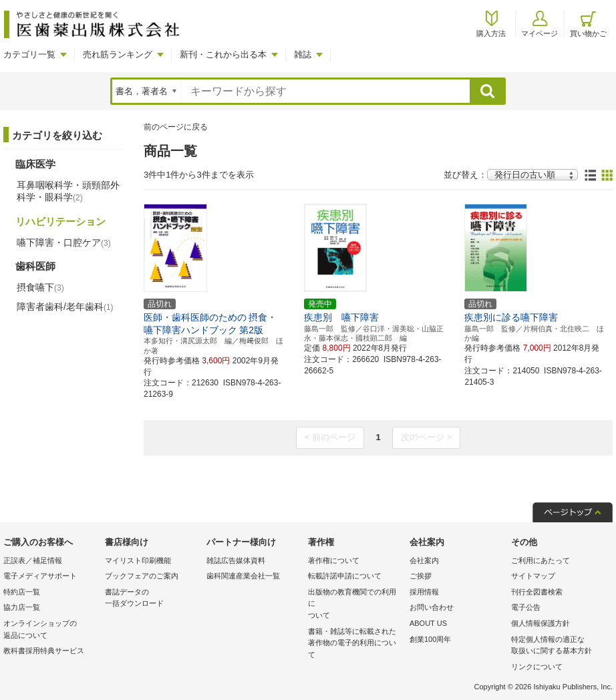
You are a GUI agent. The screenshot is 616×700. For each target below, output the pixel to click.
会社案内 (424, 560)
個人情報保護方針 (541, 623)
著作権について (334, 560)
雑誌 (303, 54)
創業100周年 (430, 639)
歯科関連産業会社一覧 (243, 576)
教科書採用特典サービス (44, 651)
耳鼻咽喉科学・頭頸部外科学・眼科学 (68, 191)
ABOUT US (428, 623)
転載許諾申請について (345, 576)
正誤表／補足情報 (33, 560)
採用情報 (424, 592)
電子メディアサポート (40, 576)
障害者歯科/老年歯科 (65, 307)
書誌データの (152, 599)
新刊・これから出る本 (223, 54)
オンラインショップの (51, 630)
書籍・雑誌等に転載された (355, 644)
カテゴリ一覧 (29, 54)
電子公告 (526, 607)
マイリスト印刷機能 (138, 560)
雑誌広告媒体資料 (236, 560)
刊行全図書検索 (537, 592)
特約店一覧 (22, 592)
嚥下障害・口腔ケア (64, 242)
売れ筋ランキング (118, 54)
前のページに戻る (176, 127)
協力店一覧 (22, 607)
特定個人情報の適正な (559, 646)
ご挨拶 (421, 576)
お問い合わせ (432, 607)
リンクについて (537, 667)
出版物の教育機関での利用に (355, 605)
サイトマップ (533, 576)
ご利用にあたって (541, 560)
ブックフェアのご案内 (142, 576)
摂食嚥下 (40, 287)
